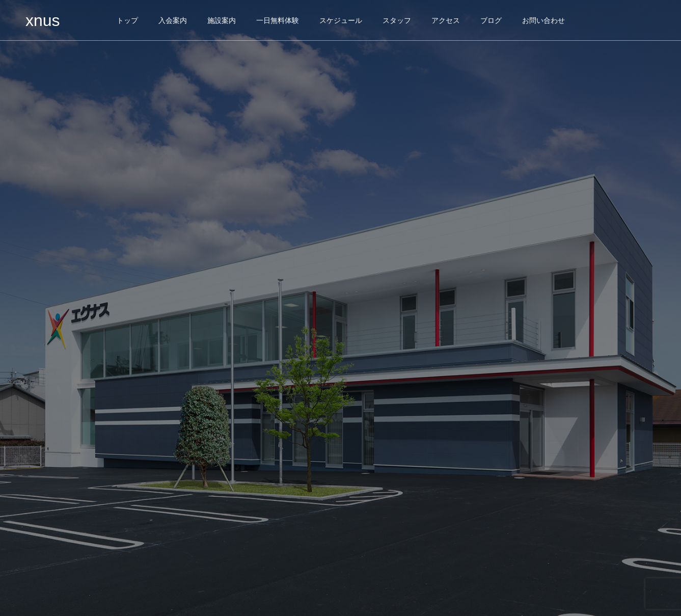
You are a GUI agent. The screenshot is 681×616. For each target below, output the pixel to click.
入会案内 (173, 20)
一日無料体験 (278, 20)
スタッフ (397, 20)
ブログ (491, 20)
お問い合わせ (543, 20)
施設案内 (222, 20)
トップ (127, 20)
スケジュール (341, 20)
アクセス (446, 20)
